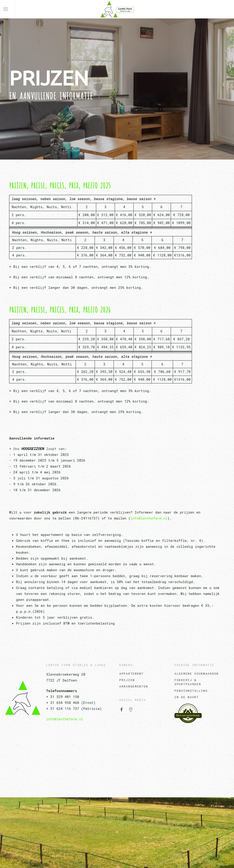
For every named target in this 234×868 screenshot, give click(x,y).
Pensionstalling (191, 691)
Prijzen (127, 680)
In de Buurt (187, 697)
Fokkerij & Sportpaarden (188, 682)
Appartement (132, 674)
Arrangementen (134, 686)
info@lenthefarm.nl (149, 518)
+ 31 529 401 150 (63, 697)
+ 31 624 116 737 (63, 708)
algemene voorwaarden (197, 674)
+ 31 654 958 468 (63, 703)
